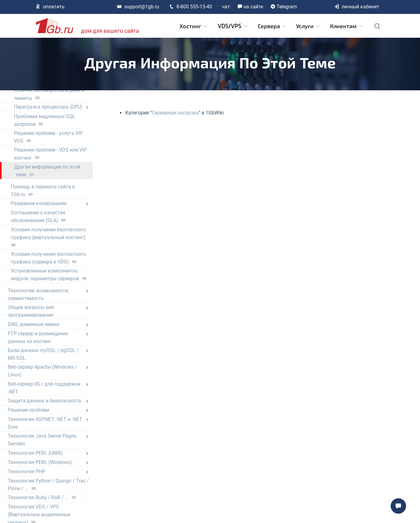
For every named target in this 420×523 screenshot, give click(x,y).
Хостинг (194, 26)
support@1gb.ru (138, 7)
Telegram (284, 7)
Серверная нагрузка (175, 113)
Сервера (272, 26)
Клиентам (347, 26)
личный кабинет (357, 7)
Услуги (308, 26)
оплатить (50, 7)
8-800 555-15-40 (191, 7)
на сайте (250, 7)
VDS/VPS (233, 26)
